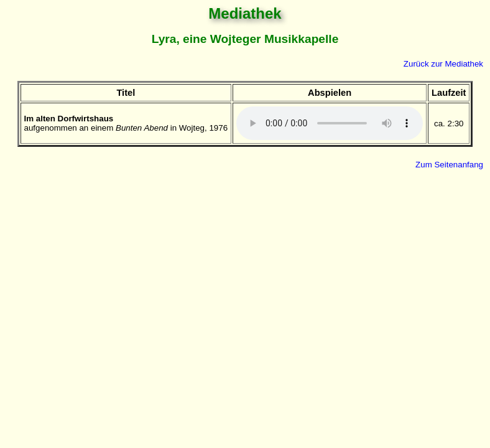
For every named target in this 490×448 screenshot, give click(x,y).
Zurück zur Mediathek (443, 64)
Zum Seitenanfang (449, 165)
